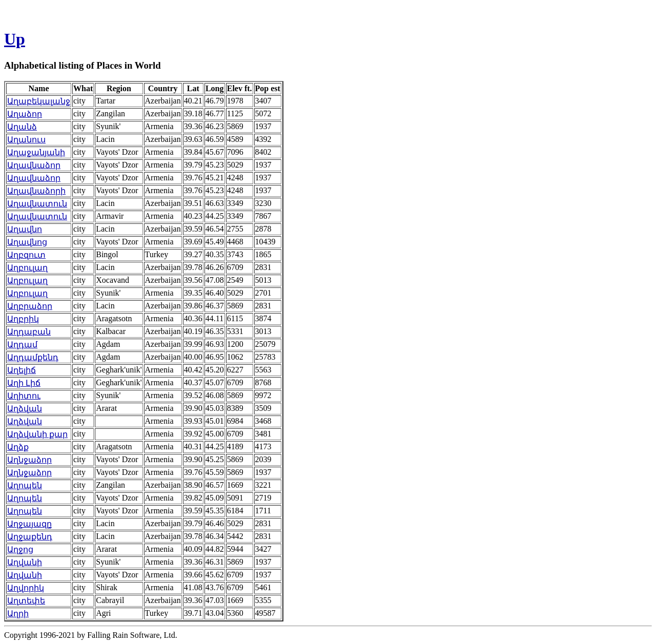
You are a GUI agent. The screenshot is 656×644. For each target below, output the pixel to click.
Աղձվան (25, 409)
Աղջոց (20, 549)
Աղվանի (25, 562)
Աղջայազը (29, 524)
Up (15, 39)
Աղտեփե (26, 601)
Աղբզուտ (26, 255)
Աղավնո (25, 229)
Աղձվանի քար (37, 434)
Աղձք (18, 447)
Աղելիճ (22, 370)
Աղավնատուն (37, 204)
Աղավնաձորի (36, 191)
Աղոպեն (25, 485)
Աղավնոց (27, 242)
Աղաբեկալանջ (39, 101)
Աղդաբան (29, 332)
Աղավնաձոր (34, 165)
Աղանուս (26, 140)
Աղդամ (22, 345)
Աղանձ (22, 127)
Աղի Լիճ (24, 383)
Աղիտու (24, 396)
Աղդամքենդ (33, 357)
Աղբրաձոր (30, 306)
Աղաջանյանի (36, 152)
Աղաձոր (25, 114)
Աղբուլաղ (27, 268)
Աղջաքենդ (30, 537)
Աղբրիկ (23, 319)
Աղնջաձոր (29, 460)
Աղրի (18, 614)
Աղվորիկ (26, 588)
